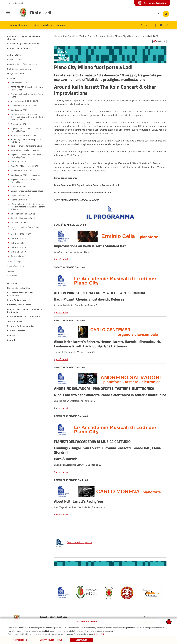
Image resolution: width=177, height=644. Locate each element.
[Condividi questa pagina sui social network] (159, 41)
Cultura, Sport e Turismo (92, 36)
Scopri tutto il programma (74, 542)
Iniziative (110, 36)
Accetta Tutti (81, 640)
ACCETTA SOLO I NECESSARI (51, 640)
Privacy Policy (100, 634)
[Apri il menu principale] (12, 14)
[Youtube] (161, 25)
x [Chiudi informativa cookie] (169, 622)
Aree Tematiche (71, 36)
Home (57, 36)
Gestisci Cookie (20, 640)
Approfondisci (61, 259)
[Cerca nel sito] (163, 14)
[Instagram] (167, 25)
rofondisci (63, 408)
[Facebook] (155, 25)
